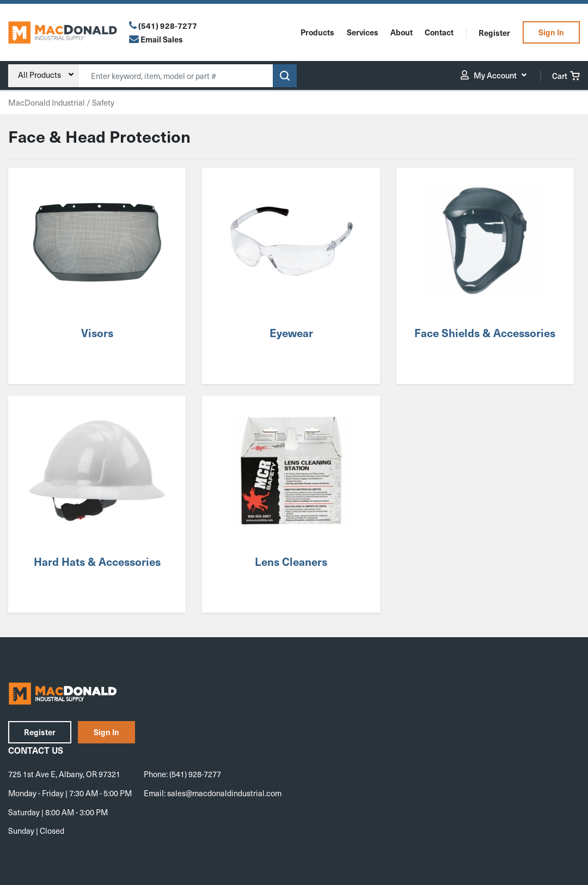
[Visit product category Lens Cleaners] (291, 505)
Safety (103, 102)
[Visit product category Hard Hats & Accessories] (97, 505)
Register (494, 33)
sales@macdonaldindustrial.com (224, 793)
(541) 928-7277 (168, 26)
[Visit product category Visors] (97, 276)
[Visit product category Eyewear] (291, 276)
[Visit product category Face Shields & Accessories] (485, 276)
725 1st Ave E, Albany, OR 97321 (64, 774)
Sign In (551, 32)
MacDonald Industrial (47, 102)
